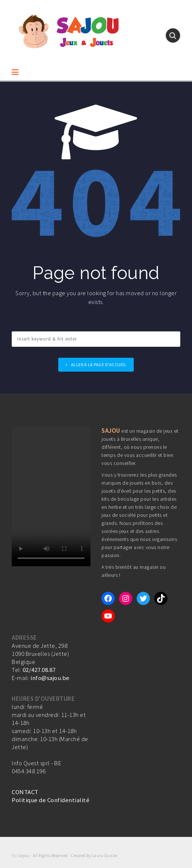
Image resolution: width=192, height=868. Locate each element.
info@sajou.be (50, 678)
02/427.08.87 (39, 670)
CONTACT (25, 792)
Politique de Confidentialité (51, 800)
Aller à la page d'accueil (99, 365)
